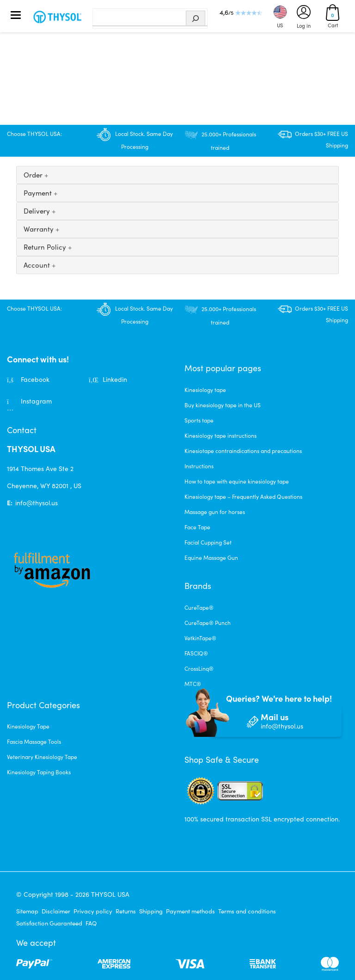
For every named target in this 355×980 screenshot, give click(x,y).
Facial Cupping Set (208, 542)
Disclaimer (56, 911)
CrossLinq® (199, 668)
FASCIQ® (196, 653)
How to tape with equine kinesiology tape (237, 481)
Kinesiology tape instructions (220, 435)
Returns (126, 911)
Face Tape (197, 527)
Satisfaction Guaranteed (49, 923)
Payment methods (190, 911)
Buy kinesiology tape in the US (223, 405)
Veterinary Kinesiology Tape (42, 757)
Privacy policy (93, 911)
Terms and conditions (247, 911)
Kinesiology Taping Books (39, 772)
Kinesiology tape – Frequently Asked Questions (243, 496)
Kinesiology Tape (28, 726)
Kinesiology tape (205, 390)
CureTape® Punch (208, 623)
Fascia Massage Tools (34, 741)
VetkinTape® (200, 638)
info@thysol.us (37, 503)
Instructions (199, 466)
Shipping (151, 911)
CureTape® (199, 607)
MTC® (193, 684)
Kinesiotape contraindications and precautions (243, 451)
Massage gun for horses (215, 512)
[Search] (196, 18)
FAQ (91, 923)
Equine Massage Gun (211, 557)
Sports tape (199, 420)
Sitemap (27, 911)
